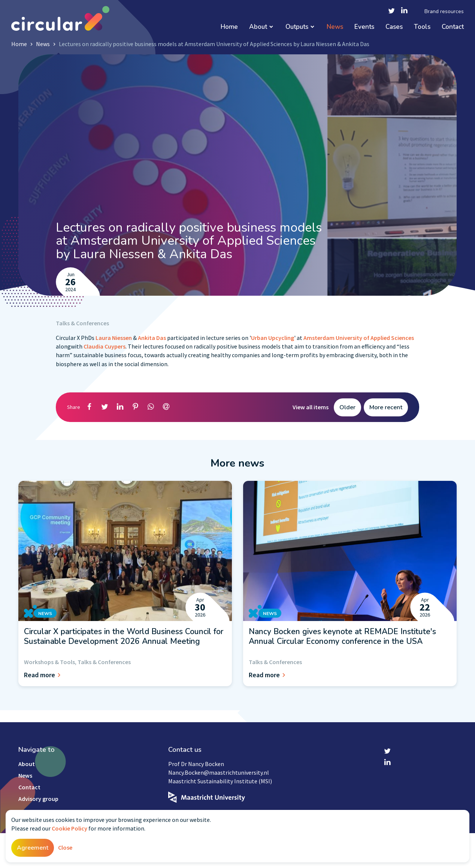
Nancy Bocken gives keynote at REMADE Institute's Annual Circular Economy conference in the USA (342, 636)
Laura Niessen (114, 338)
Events (364, 27)
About (258, 27)
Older (347, 407)
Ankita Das (152, 338)
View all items (311, 407)
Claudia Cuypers (105, 346)
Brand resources (444, 12)
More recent (386, 407)
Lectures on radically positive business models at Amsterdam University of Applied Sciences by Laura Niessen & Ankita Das (214, 44)
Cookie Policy (69, 828)
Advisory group (38, 799)
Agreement (33, 848)
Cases (394, 27)
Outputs (297, 27)
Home (229, 27)
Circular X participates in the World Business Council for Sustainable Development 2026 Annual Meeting (124, 636)
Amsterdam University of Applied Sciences (359, 338)
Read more (43, 675)
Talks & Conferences (82, 323)
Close (65, 847)
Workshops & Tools (49, 662)
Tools (422, 27)
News (335, 27)
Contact (453, 27)
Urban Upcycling (273, 338)
